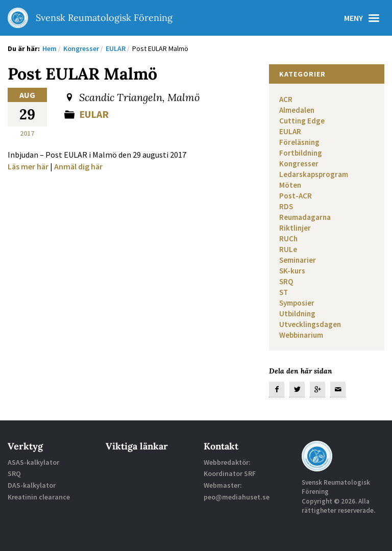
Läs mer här (28, 166)
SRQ (286, 281)
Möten (290, 185)
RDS (286, 206)
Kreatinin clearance (39, 497)
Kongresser (299, 164)
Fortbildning (301, 153)
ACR (286, 99)
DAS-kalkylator (32, 485)
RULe (288, 249)
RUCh (288, 239)
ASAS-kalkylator (33, 462)
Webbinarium (301, 335)
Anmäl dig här (78, 166)
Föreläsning (299, 142)
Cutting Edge (302, 121)
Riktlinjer (295, 228)
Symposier (297, 303)
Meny (364, 18)
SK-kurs (292, 271)
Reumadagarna (305, 217)
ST (284, 292)
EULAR (94, 114)
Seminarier (298, 260)
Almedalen (297, 110)
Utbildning (297, 314)
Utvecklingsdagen (310, 324)
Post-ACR (296, 196)
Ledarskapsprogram (314, 174)
